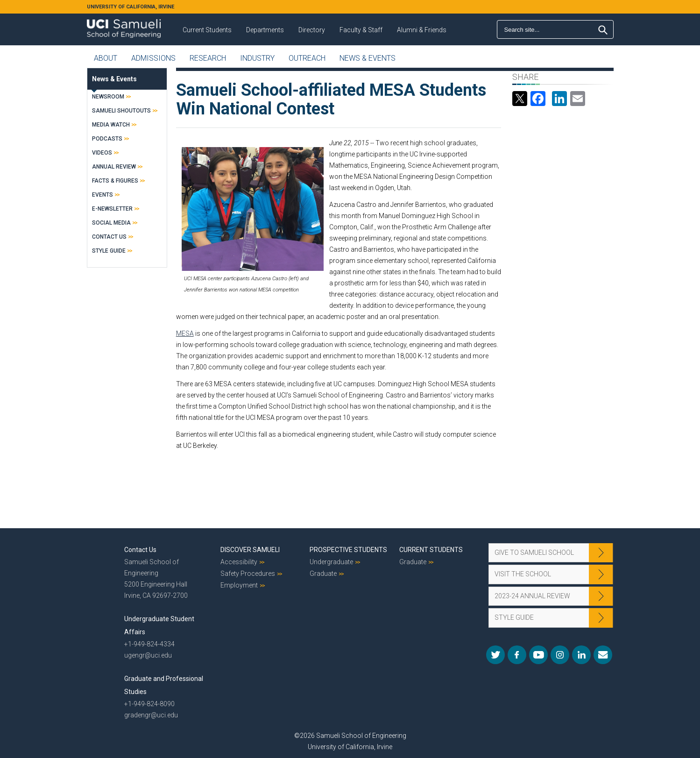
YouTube (538, 655)
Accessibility (239, 562)
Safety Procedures (248, 574)
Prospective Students (348, 550)
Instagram (560, 655)
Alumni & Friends (422, 30)
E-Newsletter (112, 209)
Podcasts (107, 139)
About (106, 58)
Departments (265, 30)
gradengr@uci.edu (151, 715)
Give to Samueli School (534, 553)
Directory (312, 30)
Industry (257, 58)
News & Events (368, 58)
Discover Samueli (250, 550)
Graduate (323, 574)
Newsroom (108, 97)
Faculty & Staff (361, 30)
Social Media (111, 223)
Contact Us (109, 237)
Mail (603, 655)
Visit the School (523, 574)
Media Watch (111, 125)
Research (208, 58)
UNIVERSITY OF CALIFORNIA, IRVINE (131, 7)
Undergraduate (331, 562)
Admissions (153, 58)
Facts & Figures (115, 181)
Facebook (517, 655)
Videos (102, 153)
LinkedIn (581, 655)
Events (103, 195)
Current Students (207, 30)
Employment (239, 585)
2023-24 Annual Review (532, 596)
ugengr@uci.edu (148, 655)
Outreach (307, 58)
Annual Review (114, 167)
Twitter (495, 655)
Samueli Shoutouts (121, 111)
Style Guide (109, 251)
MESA (185, 333)
